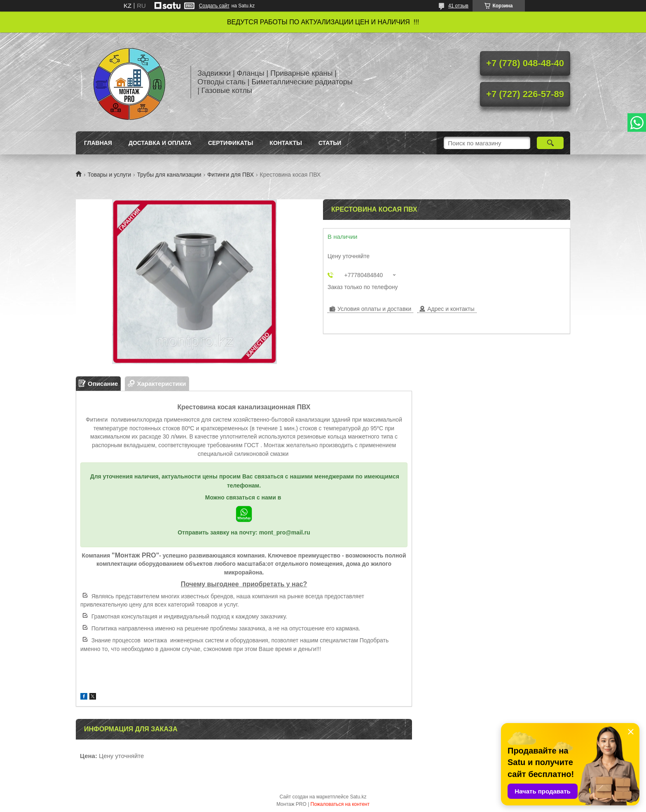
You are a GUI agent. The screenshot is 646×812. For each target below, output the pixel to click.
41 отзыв (458, 6)
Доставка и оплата (160, 143)
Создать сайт (214, 6)
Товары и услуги (109, 175)
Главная (98, 143)
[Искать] (550, 143)
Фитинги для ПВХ (231, 175)
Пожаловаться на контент (340, 804)
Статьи (330, 143)
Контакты (286, 143)
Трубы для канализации (169, 175)
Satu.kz (358, 797)
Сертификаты (231, 143)
